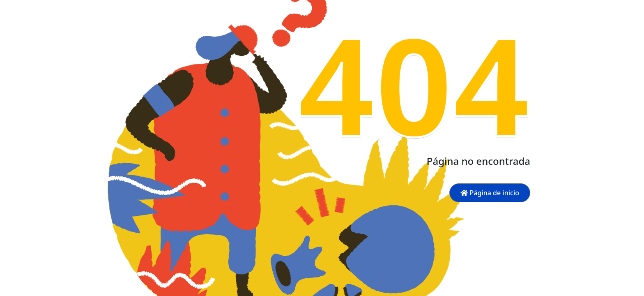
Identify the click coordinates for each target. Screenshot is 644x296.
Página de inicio (490, 193)
